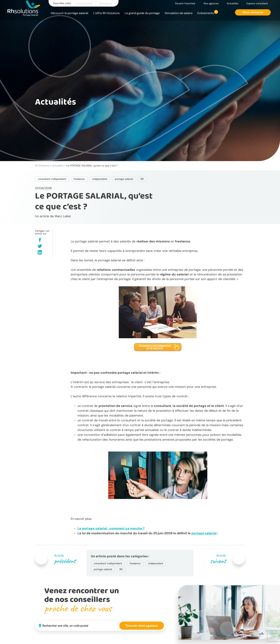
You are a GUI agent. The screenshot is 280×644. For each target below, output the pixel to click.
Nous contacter (253, 12)
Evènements (206, 13)
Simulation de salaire (179, 13)
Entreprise (106, 3)
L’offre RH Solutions (106, 13)
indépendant (100, 179)
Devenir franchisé (185, 3)
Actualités (232, 3)
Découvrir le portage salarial (69, 13)
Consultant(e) (84, 3)
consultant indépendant (52, 179)
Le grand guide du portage (142, 13)
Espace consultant (257, 3)
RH (142, 179)
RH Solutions (42, 166)
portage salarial (124, 179)
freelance (79, 179)
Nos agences (211, 3)
